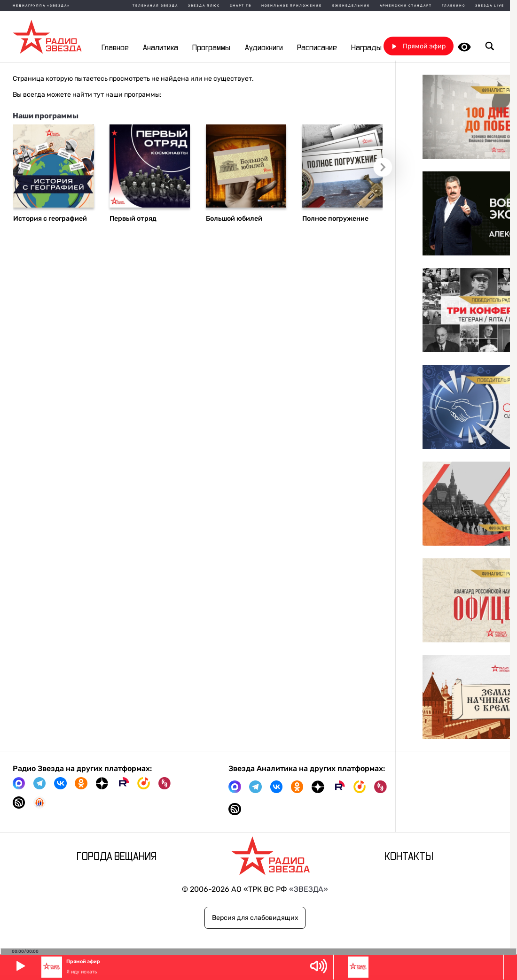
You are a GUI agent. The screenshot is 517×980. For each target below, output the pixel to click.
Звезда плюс (204, 6)
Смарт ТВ (241, 6)
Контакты (409, 857)
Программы (211, 48)
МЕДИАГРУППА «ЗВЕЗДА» (41, 6)
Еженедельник (351, 6)
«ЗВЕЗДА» (309, 889)
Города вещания (117, 857)
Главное (115, 48)
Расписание (317, 48)
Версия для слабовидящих (255, 918)
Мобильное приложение (292, 6)
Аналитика (161, 48)
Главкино (454, 6)
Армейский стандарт (406, 6)
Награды (366, 48)
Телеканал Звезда (155, 6)
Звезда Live (490, 6)
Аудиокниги (264, 48)
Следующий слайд (386, 170)
